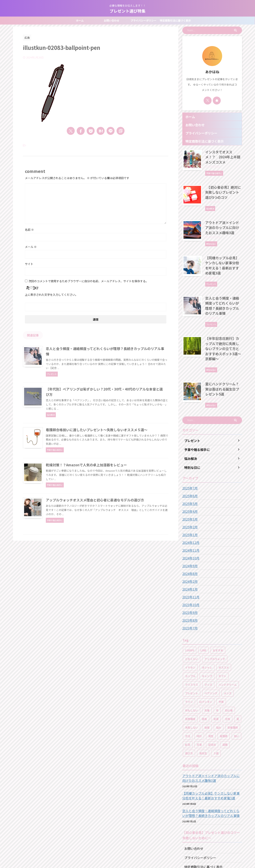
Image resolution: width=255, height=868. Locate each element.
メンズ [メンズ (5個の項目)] (228, 656)
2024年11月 (190, 513)
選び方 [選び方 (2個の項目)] (189, 716)
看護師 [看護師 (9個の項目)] (224, 699)
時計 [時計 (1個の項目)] (199, 699)
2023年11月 (190, 560)
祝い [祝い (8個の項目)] (236, 699)
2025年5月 (189, 466)
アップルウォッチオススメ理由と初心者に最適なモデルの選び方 (112, 546)
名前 (29, 230)
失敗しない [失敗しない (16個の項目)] (192, 690)
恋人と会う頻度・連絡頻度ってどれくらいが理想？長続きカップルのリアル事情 (223, 285)
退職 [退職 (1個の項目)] (225, 707)
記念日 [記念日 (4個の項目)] (212, 707)
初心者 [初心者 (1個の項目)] (229, 673)
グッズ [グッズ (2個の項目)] (208, 647)
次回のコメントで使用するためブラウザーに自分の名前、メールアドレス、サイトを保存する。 (88, 281)
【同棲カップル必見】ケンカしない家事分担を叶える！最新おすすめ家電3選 (223, 252)
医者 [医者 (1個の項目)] (204, 682)
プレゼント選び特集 (127, 11)
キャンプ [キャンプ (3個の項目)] (207, 639)
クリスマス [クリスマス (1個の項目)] (192, 647)
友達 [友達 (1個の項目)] (216, 682)
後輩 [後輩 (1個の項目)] (207, 690)
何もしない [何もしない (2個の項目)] (192, 673)
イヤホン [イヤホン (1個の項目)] (190, 630)
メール (31, 247)
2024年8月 (189, 536)
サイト (29, 264)
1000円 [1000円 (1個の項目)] (190, 613)
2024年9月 (189, 529)
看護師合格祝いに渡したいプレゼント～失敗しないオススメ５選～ (114, 448)
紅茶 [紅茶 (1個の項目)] (188, 707)
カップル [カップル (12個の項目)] (190, 639)
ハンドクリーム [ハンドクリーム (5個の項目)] (228, 647)
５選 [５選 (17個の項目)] (216, 716)
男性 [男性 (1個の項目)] (211, 699)
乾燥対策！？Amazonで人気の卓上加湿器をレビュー (104, 497)
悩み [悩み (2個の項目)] (219, 690)
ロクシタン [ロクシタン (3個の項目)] (206, 664)
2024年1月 (189, 552)
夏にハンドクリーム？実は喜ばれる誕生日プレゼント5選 (223, 355)
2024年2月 (189, 544)
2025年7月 (189, 451)
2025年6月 (189, 459)
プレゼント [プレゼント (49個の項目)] (192, 656)
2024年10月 (190, 521)
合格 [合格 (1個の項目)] (228, 682)
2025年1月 (189, 497)
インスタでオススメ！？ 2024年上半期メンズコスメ (222, 154)
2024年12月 (190, 505)
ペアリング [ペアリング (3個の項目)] (211, 656)
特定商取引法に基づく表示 (175, 20)
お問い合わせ (112, 20)
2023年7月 (189, 591)
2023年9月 (189, 575)
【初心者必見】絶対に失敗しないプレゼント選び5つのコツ (223, 185)
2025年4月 (189, 474)
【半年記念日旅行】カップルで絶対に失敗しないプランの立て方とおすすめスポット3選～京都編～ (223, 321)
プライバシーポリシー (143, 20)
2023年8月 (189, 583)
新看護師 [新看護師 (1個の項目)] (233, 690)
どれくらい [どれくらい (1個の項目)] (192, 622)
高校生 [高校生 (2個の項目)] (203, 716)
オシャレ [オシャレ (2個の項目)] (207, 630)
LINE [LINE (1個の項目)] (203, 613)
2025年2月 (189, 490)
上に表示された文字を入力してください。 (51, 295)
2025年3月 (189, 482)
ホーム (80, 20)
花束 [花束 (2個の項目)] (199, 707)
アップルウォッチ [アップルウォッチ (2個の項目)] (215, 622)
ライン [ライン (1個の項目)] (189, 664)
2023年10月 (190, 567)
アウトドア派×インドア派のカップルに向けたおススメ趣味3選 (223, 218)
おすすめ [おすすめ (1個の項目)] (218, 613)
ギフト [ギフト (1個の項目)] (222, 639)
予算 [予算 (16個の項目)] (221, 664)
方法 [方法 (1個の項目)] (188, 699)
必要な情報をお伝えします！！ (127, 849)
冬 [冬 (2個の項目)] (217, 673)
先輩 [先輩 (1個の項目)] (207, 673)
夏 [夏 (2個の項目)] (238, 682)
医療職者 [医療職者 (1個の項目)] (190, 682)
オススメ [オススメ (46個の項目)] (224, 630)
